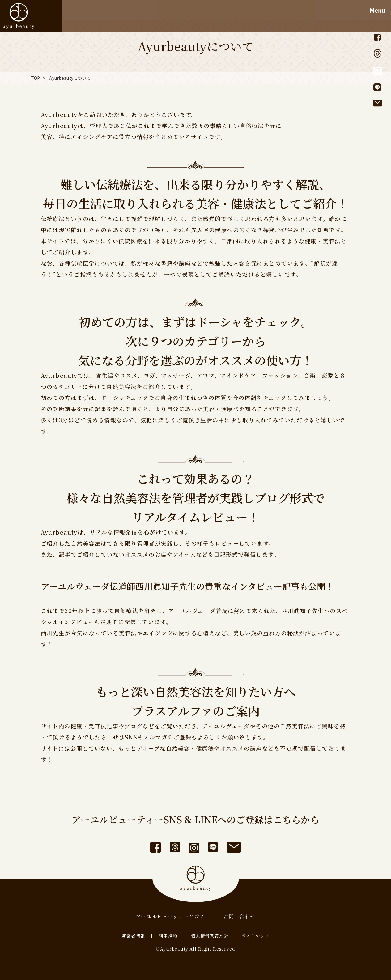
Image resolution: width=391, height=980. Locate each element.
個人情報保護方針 (210, 936)
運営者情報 (134, 936)
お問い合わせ (239, 916)
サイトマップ (256, 936)
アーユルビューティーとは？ (170, 916)
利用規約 (168, 936)
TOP (35, 78)
